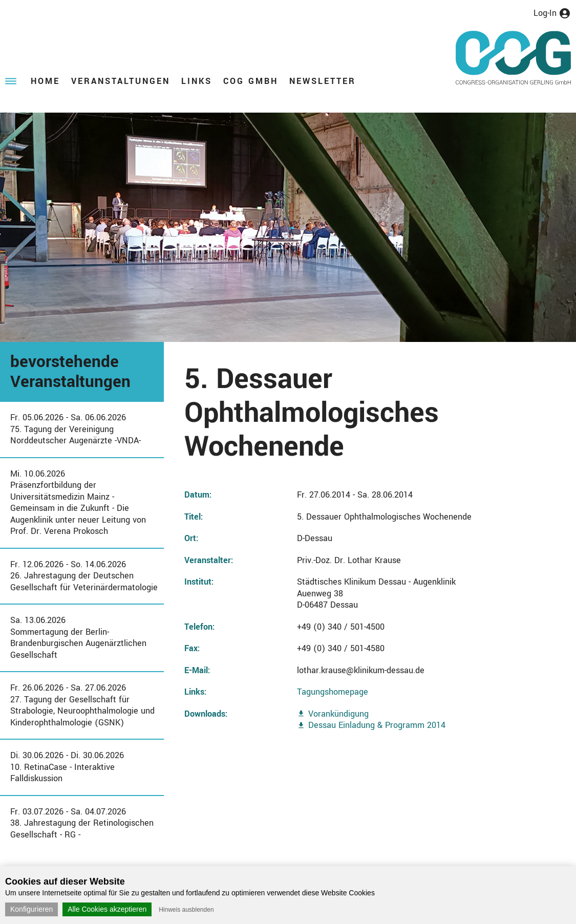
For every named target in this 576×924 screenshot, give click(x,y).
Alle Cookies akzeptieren (107, 909)
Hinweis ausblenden (186, 910)
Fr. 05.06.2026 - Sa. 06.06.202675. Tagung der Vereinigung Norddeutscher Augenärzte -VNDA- (76, 429)
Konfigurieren (31, 909)
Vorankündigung (338, 714)
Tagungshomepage (333, 692)
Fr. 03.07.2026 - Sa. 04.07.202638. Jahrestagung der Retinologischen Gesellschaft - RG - (82, 823)
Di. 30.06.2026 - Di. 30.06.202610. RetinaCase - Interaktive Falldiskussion (67, 767)
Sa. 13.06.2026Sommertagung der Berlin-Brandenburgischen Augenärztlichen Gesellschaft (78, 638)
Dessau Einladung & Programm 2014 (377, 725)
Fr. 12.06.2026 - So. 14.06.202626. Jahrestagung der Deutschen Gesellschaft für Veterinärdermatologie (84, 576)
